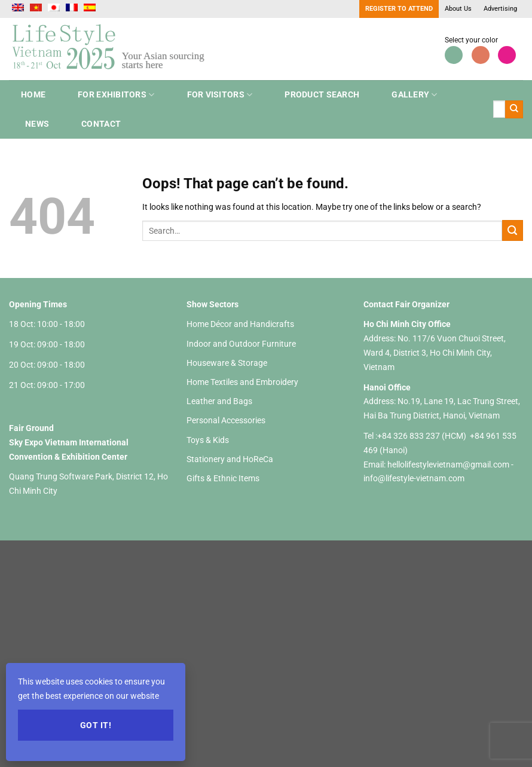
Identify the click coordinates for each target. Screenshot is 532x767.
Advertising (500, 9)
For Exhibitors (116, 95)
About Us (458, 9)
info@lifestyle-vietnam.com (414, 478)
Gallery (414, 95)
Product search (322, 94)
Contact (101, 124)
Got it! (96, 725)
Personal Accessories (226, 420)
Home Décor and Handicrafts (240, 324)
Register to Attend (399, 9)
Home (33, 94)
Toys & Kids (208, 440)
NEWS (37, 124)
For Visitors (220, 95)
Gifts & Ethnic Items (223, 478)
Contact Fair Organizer (406, 304)
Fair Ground (31, 428)
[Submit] (514, 109)
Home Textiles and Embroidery (242, 382)
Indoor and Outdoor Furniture (241, 344)
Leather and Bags (219, 401)
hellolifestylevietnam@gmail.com (449, 465)
